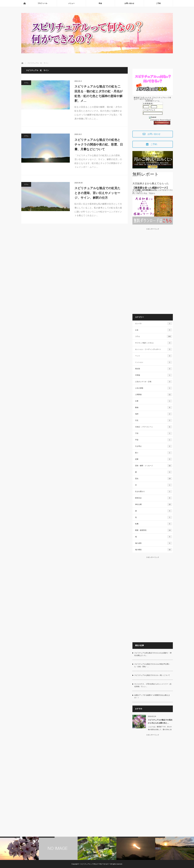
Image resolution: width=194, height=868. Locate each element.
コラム (26, 83)
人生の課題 (154, 388)
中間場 (154, 375)
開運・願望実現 (154, 530)
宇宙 (154, 440)
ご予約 (158, 3)
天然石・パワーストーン (154, 427)
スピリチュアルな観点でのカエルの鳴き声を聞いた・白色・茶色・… (152, 665)
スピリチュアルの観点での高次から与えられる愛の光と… (160, 721)
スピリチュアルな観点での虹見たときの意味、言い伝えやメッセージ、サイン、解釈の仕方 (97, 193)
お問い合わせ (129, 3)
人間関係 (154, 395)
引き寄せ (154, 446)
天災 (154, 420)
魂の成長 (154, 543)
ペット (154, 356)
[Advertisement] (153, 270)
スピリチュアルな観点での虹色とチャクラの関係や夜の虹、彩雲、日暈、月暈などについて (99, 145)
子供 (154, 433)
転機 (154, 524)
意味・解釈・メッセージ (154, 466)
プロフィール (42, 3)
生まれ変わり (154, 491)
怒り (154, 453)
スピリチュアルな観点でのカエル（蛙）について (152, 675)
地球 (154, 414)
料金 (100, 3)
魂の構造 (154, 550)
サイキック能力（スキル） (154, 343)
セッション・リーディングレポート (154, 349)
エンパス (154, 323)
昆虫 (154, 479)
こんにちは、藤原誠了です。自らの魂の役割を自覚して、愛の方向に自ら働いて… (160, 729)
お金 (154, 330)
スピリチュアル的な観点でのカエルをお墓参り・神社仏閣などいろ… (153, 654)
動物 (154, 407)
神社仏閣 (154, 504)
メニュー (71, 3)
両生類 (154, 369)
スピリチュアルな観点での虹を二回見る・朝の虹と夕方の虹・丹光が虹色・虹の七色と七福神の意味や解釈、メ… (99, 94)
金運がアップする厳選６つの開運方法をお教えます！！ (152, 696)
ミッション (154, 362)
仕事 (154, 401)
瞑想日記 (154, 498)
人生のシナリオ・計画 (154, 382)
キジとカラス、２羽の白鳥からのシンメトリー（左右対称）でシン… (153, 685)
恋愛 (154, 459)
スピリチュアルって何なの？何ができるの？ (95, 864)
